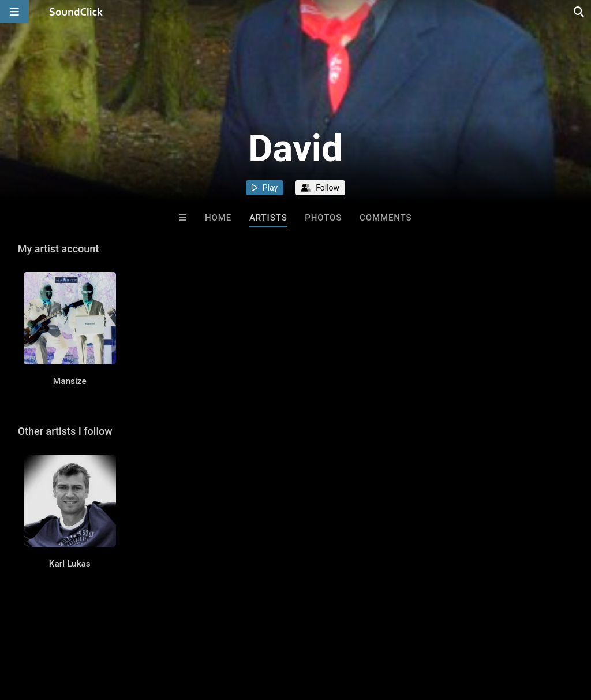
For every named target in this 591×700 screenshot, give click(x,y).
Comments (386, 218)
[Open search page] (579, 12)
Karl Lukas (70, 564)
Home (218, 218)
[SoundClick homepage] (76, 12)
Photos (323, 218)
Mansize (70, 381)
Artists (268, 218)
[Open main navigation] (14, 12)
